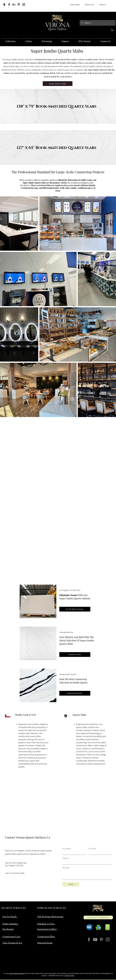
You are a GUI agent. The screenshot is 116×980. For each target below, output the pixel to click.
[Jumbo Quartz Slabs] (58, 84)
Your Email (92, 849)
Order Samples (75, 5)
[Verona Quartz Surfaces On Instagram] (24, 5)
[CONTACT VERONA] (98, 917)
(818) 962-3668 (89, 5)
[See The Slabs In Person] (75, 609)
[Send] (71, 884)
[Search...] (97, 23)
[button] (112, 30)
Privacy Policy (70, 975)
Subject (66, 858)
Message (66, 868)
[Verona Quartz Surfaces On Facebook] (9, 5)
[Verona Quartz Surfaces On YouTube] (95, 940)
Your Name (67, 849)
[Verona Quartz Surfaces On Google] (14, 5)
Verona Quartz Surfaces (17, 973)
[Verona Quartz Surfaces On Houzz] (4, 5)
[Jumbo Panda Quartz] (75, 693)
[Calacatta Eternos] (75, 655)
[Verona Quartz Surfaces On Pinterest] (19, 5)
